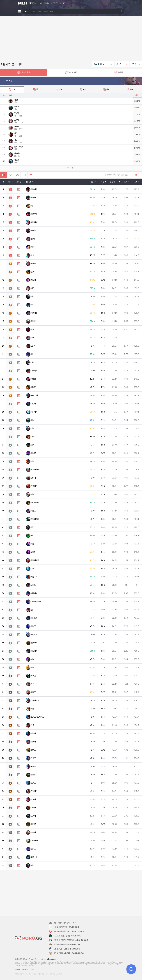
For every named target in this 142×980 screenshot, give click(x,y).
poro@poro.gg (50, 959)
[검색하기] (122, 11)
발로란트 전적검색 (69, 931)
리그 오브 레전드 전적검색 (67, 936)
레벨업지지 (45, 3)
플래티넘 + (103, 64)
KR (122, 64)
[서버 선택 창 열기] (30, 11)
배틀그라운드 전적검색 (65, 923)
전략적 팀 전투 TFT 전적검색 (71, 940)
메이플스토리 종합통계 (67, 945)
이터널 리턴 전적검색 (66, 927)
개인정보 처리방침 (22, 970)
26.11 (136, 64)
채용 (32, 970)
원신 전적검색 (67, 949)
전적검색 (33, 3)
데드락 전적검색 (69, 953)
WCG (56, 3)
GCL (66, 3)
